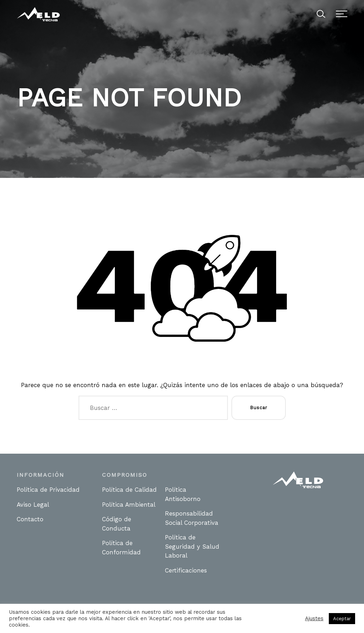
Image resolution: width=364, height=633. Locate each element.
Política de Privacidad (48, 490)
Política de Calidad (129, 490)
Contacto (30, 519)
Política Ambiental (129, 505)
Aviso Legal (33, 505)
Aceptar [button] (342, 619)
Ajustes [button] (314, 618)
